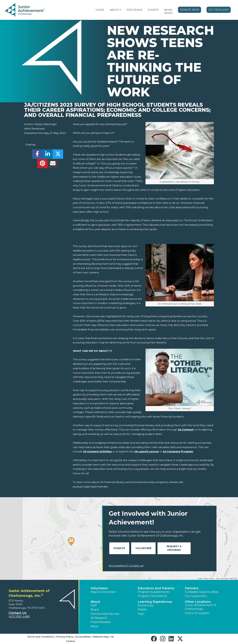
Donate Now (190, 10)
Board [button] (95, 610)
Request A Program (174, 548)
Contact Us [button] (18, 613)
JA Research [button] (99, 618)
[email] (53, 164)
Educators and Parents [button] (156, 588)
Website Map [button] (101, 637)
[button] (120, 10)
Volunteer (143, 548)
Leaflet (200, 578)
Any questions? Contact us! (126, 566)
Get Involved (219, 10)
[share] (37, 155)
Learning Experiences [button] (155, 602)
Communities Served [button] (105, 614)
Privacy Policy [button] (65, 637)
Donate (119, 548)
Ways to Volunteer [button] (103, 592)
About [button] (95, 602)
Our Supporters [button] (196, 596)
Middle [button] (142, 610)
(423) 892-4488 (19, 617)
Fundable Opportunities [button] (202, 592)
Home (100, 10)
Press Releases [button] (100, 622)
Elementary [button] (146, 605)
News (168, 10)
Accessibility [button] (83, 637)
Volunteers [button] (99, 588)
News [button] (94, 626)
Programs (134, 10)
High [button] (141, 614)
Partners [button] (192, 588)
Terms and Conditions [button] (41, 637)
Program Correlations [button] (152, 596)
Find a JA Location (197, 613)
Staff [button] (94, 605)
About (114, 10)
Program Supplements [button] (153, 592)
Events (153, 10)
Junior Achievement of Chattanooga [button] (200, 607)
